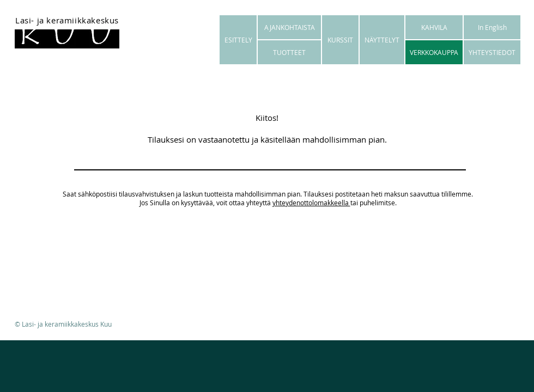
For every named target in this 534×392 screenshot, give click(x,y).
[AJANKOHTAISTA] (289, 27)
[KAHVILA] (434, 27)
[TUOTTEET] (289, 52)
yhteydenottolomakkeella (311, 203)
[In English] (492, 27)
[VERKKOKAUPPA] (434, 52)
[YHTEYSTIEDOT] (492, 52)
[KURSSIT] (340, 40)
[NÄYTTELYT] (382, 40)
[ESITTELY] (238, 40)
